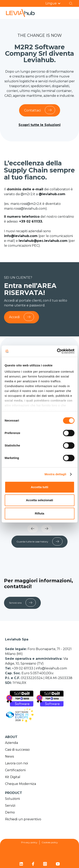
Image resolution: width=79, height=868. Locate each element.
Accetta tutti (39, 487)
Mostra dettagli (55, 474)
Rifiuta (39, 513)
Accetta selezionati (39, 500)
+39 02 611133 (23, 668)
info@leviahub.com (51, 668)
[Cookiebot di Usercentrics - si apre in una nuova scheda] (57, 351)
